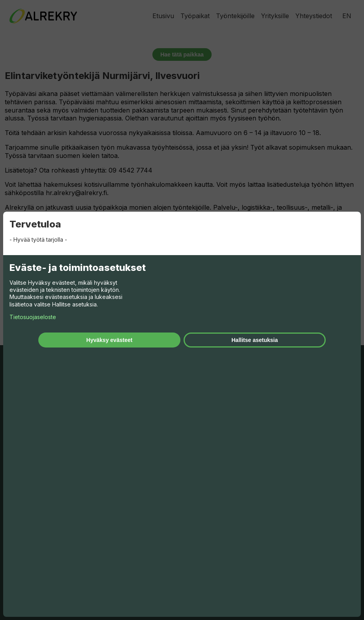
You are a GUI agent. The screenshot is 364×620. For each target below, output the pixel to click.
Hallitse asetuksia (255, 340)
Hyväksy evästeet (110, 340)
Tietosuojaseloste (33, 317)
